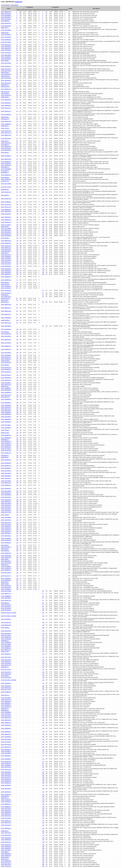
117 (17, 365)
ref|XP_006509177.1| (6, 453)
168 (17, 447)
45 (43, 103)
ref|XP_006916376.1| (6, 217)
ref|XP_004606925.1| (6, 447)
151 (17, 236)
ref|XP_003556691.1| (6, 35)
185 (17, 485)
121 (17, 369)
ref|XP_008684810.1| (6, 438)
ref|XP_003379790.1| (6, 563)
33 (17, 83)
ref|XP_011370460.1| (6, 228)
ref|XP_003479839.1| (6, 607)
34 (43, 83)
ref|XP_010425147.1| (6, 143)
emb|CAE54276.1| (5, 284)
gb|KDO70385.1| (5, 97)
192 (17, 497)
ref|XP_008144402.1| (6, 232)
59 (43, 133)
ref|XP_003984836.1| (6, 422)
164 (17, 441)
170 (43, 249)
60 (43, 143)
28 (43, 48)
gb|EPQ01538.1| (5, 386)
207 (43, 264)
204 (43, 220)
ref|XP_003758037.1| (6, 547)
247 (43, 214)
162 (43, 248)
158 (17, 220)
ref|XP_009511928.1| (6, 587)
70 (43, 175)
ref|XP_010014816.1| (6, 258)
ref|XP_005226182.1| (6, 497)
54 (17, 114)
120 (17, 211)
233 (17, 272)
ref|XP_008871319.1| (6, 323)
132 (17, 392)
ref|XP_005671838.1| (6, 473)
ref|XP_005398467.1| (6, 405)
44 (43, 114)
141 (17, 243)
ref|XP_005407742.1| (6, 600)
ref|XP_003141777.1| (6, 576)
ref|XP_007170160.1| (6, 524)
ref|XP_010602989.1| (6, 355)
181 (17, 476)
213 (17, 584)
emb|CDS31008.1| (5, 320)
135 (17, 241)
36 (17, 74)
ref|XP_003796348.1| (6, 236)
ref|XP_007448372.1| (6, 443)
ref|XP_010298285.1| (6, 589)
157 (17, 430)
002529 (7, 5)
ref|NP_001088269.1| (6, 392)
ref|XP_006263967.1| (6, 378)
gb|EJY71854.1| (5, 300)
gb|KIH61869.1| (5, 457)
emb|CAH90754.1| (5, 397)
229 (17, 551)
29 (17, 59)
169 (17, 457)
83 (17, 163)
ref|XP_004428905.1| (6, 476)
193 (17, 510)
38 (17, 92)
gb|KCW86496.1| (5, 178)
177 (17, 468)
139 (17, 403)
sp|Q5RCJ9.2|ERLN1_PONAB (8, 613)
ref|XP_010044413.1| (6, 288)
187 (17, 453)
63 (43, 141)
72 (43, 159)
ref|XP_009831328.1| (6, 311)
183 (17, 481)
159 (17, 433)
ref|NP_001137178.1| (6, 512)
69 (17, 61)
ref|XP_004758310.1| (6, 375)
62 (17, 85)
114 (17, 361)
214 (17, 547)
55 (43, 95)
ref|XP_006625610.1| (6, 241)
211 (17, 545)
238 (17, 566)
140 (17, 405)
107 (17, 210)
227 (43, 228)
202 (17, 520)
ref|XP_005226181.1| (6, 531)
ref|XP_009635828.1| (6, 272)
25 (43, 37)
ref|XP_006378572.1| (6, 23)
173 (17, 463)
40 (43, 93)
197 (43, 207)
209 (43, 225)
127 (17, 222)
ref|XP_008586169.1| (6, 243)
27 (43, 53)
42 (17, 80)
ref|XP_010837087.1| (6, 533)
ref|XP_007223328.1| (6, 53)
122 (17, 372)
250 (43, 238)
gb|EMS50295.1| (5, 189)
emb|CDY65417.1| (5, 87)
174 (43, 199)
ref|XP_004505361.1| (6, 59)
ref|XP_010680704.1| (6, 124)
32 (17, 124)
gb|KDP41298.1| (5, 33)
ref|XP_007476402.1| (6, 507)
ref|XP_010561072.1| (6, 528)
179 (17, 227)
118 (17, 367)
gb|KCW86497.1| (5, 195)
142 (43, 253)
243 (43, 232)
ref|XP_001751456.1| (6, 187)
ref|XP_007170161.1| (6, 471)
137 (17, 230)
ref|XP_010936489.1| (6, 169)
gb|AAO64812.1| (5, 145)
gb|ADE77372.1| (5, 181)
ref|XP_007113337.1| (6, 449)
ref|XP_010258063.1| (6, 57)
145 (17, 409)
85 (17, 175)
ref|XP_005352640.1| (6, 610)
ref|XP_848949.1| (5, 365)
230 (17, 589)
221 (17, 533)
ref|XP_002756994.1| (6, 353)
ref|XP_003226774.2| (6, 557)
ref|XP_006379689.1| (6, 326)
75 (17, 284)
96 (17, 314)
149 (17, 414)
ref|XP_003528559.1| (6, 46)
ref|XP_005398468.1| (6, 390)
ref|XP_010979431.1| (6, 530)
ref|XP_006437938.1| (6, 100)
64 (17, 135)
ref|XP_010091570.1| (6, 199)
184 (43, 251)
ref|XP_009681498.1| (6, 556)
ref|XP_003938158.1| (6, 349)
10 (17, 37)
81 (17, 162)
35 (43, 55)
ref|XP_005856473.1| (6, 222)
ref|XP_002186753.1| (6, 586)
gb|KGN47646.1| (5, 72)
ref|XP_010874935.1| (6, 510)
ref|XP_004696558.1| (6, 526)
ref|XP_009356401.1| (6, 45)
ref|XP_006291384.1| (6, 121)
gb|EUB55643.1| (5, 549)
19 (17, 53)
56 (17, 121)
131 (17, 390)
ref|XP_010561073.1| (6, 505)
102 (17, 339)
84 (17, 187)
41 (43, 87)
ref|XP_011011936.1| (6, 37)
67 (17, 145)
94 (17, 311)
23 (17, 28)
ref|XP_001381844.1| (6, 543)
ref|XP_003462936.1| (6, 463)
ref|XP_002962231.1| (6, 175)
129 (17, 385)
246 (17, 256)
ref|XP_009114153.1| (6, 83)
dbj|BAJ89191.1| (5, 167)
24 (17, 46)
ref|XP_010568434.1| (6, 271)
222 (17, 553)
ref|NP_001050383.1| (6, 290)
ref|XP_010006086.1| (6, 256)
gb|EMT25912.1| (5, 302)
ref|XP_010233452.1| (6, 293)
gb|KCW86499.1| (5, 283)
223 (17, 255)
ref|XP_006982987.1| (6, 412)
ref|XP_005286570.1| (6, 485)
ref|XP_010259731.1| (6, 95)
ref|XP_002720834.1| (6, 336)
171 (17, 460)
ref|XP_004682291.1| (6, 234)
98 (17, 202)
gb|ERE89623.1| (5, 440)
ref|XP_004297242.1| (6, 26)
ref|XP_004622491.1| (6, 561)
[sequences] (18, 2)
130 (17, 388)
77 (17, 117)
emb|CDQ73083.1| (5, 361)
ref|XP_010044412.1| (6, 286)
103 (17, 214)
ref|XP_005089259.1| (6, 553)
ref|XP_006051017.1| (6, 441)
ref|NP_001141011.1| (6, 108)
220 (17, 531)
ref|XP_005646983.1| (6, 318)
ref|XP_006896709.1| (6, 210)
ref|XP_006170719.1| (6, 409)
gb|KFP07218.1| (5, 253)
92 (17, 304)
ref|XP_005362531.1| (6, 493)
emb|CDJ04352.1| (5, 551)
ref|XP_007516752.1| (6, 204)
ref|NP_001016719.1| (6, 207)
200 (43, 260)
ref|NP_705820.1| (5, 430)
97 (17, 318)
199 (17, 228)
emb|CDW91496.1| (6, 298)
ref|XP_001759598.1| (6, 184)
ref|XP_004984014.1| (6, 105)
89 (17, 178)
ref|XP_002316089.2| (6, 30)
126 (17, 232)
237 (43, 234)
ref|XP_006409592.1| (6, 280)
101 (17, 336)
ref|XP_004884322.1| (6, 346)
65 (17, 138)
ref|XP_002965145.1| (6, 192)
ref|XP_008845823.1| (6, 403)
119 (17, 359)
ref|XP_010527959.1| (6, 78)
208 (17, 530)
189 (17, 493)
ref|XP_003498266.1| (6, 399)
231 (17, 248)
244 (43, 274)
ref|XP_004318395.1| (6, 411)
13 (17, 30)
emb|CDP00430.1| (5, 21)
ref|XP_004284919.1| (6, 435)
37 (17, 93)
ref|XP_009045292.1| (6, 339)
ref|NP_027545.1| (5, 128)
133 (17, 238)
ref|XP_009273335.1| (6, 262)
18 (43, 26)
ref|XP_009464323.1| (6, 274)
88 (17, 286)
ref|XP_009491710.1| (6, 248)
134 (17, 395)
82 (43, 181)
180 (17, 473)
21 (43, 33)
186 (17, 488)
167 (17, 505)
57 (43, 57)
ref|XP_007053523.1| (6, 509)
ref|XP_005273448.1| (6, 503)
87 (43, 192)
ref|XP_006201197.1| (6, 483)
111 (17, 355)
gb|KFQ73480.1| (5, 584)
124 (17, 378)
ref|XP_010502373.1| (6, 131)
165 (43, 258)
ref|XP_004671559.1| (6, 395)
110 (17, 320)
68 (43, 148)
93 (17, 308)
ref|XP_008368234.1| (6, 40)
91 (17, 300)
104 (17, 343)
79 (17, 181)
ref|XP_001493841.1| (6, 372)
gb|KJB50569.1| (5, 295)
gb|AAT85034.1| (5, 152)
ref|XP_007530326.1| (6, 608)
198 (17, 500)
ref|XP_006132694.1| (6, 491)
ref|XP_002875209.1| (6, 138)
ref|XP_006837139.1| (6, 135)
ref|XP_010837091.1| (6, 500)
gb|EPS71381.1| (5, 28)
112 (17, 334)
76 (17, 152)
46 (43, 108)
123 (17, 375)
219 (17, 587)
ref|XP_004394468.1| (6, 211)
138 (17, 399)
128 (17, 383)
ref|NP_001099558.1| (6, 460)
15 (17, 48)
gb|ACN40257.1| (5, 171)
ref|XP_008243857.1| (6, 48)
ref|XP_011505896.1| (6, 566)
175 (17, 507)
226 (43, 210)
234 (17, 563)
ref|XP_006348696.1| (6, 15)
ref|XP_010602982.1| (6, 329)
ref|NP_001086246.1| (6, 202)
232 (17, 264)
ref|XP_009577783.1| (6, 249)
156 (17, 428)
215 (17, 251)
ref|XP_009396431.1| (6, 163)
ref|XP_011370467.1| (6, 225)
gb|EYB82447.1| (5, 455)
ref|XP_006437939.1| (6, 159)
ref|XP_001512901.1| (6, 425)
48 (17, 66)
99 (17, 332)
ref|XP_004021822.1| (6, 478)
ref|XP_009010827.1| (6, 536)
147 (17, 411)
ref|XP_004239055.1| (6, 17)
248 (43, 241)
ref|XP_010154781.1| (6, 260)
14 (43, 23)
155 (17, 425)
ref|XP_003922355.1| (6, 622)
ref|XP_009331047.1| (6, 269)
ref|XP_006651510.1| (6, 146)
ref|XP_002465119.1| (6, 111)
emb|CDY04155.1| (5, 76)
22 (17, 71)
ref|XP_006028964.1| (6, 419)
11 (43, 35)
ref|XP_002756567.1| (6, 605)
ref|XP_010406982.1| (6, 578)
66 (43, 124)
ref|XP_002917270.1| (6, 380)
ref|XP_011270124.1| (6, 343)
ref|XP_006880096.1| (6, 596)
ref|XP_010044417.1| (6, 74)
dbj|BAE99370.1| (5, 119)
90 (17, 298)
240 (17, 568)
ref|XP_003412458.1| (6, 417)
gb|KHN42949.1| (5, 117)
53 (43, 71)
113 (17, 357)
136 (17, 397)
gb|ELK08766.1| (5, 227)
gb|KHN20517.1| (5, 85)
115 (17, 207)
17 (17, 42)
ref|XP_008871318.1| (6, 304)
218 (43, 230)
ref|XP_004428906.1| (6, 495)
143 (17, 234)
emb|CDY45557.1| (5, 92)
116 (17, 362)
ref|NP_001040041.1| (6, 468)
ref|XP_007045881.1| (6, 156)
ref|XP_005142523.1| (6, 540)
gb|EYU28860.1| (5, 61)
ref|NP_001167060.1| (6, 481)
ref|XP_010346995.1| (6, 445)
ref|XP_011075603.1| (6, 19)
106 (17, 204)
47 (17, 108)
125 (17, 380)
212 (17, 260)
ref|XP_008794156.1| (6, 148)
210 (17, 543)
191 (43, 266)
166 (17, 445)
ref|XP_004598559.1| (6, 369)
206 (17, 528)
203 (17, 522)
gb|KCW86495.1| (5, 93)
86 (17, 179)
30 (43, 45)
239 (43, 222)
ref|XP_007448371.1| (6, 502)
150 (17, 417)
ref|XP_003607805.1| (6, 80)
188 (17, 491)
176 (17, 466)
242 (17, 573)
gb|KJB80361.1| (5, 172)
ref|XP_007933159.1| (6, 362)
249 (43, 243)
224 (43, 211)
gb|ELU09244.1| (5, 545)
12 (17, 40)
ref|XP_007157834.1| (6, 63)
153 (17, 422)
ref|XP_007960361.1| (6, 359)
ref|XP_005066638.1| (6, 414)
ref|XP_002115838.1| (6, 573)
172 (17, 559)
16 (43, 50)
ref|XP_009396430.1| (6, 162)
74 (17, 171)
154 (17, 455)
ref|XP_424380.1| (5, 515)
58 (43, 128)
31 (43, 163)
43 (43, 89)
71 (43, 171)
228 (17, 262)
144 (17, 386)
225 (43, 195)
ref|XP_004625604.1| (6, 598)
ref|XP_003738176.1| (6, 367)
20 (17, 35)
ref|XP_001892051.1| (6, 568)
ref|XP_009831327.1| (6, 308)
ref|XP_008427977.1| (6, 593)
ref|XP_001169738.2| (6, 450)
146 (17, 217)
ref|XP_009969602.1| (6, 580)
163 (17, 225)
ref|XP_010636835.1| (6, 619)
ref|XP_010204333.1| (6, 246)
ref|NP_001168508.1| (6, 114)
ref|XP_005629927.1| (6, 383)
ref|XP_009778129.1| (6, 14)
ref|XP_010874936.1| (6, 517)
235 (43, 236)
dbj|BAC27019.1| (5, 433)
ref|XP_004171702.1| (6, 71)
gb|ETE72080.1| (5, 559)
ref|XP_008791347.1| (6, 297)
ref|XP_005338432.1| (6, 428)
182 (17, 478)
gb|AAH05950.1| (5, 332)
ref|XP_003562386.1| (6, 150)
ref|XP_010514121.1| (6, 133)
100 (17, 329)
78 (43, 156)
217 (43, 227)
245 (17, 557)
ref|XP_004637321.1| (6, 385)
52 (17, 100)
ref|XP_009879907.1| (6, 251)
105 (17, 346)
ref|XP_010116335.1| (6, 264)
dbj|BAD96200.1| (5, 603)
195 (17, 580)
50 (17, 97)
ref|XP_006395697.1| (6, 103)
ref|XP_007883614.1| (6, 570)
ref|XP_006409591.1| (6, 277)
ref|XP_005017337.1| (6, 255)
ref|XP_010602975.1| (6, 334)
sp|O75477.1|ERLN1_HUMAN (9, 616)
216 (17, 503)
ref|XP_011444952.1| (6, 520)
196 (17, 515)
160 (17, 435)
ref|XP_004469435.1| (6, 220)
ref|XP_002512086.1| (6, 42)
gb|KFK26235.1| (5, 141)
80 (17, 184)
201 (17, 536)
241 (43, 272)
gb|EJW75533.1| (5, 582)
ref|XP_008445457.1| (6, 89)
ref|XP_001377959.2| (6, 591)
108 (17, 349)
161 (43, 256)
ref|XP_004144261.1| (6, 69)
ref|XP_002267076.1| (6, 66)
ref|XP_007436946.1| (6, 538)
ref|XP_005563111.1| (6, 357)
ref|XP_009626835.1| (6, 12)
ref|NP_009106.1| (5, 238)
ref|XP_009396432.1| (6, 179)
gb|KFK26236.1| (5, 126)
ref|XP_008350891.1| (6, 55)
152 (43, 246)
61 (43, 72)
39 (17, 126)
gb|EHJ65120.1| (5, 565)
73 (43, 169)
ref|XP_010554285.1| (6, 50)
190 (43, 202)
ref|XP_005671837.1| (6, 522)
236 (17, 274)
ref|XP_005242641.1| (6, 266)
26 (17, 50)
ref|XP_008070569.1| (6, 230)
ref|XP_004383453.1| (6, 407)
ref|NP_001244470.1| (6, 214)
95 (17, 323)
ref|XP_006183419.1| (6, 488)
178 (43, 204)
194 (43, 262)
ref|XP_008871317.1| (6, 314)
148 (17, 412)
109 (17, 353)
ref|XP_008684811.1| (6, 388)
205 (43, 217)
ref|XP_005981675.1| (6, 466)
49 (17, 78)
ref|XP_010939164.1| (6, 165)
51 (43, 69)
